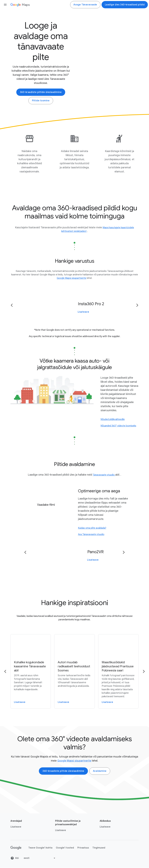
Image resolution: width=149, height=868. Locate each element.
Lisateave (83, 312)
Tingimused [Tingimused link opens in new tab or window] (99, 848)
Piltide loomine (41, 101)
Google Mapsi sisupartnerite (74, 761)
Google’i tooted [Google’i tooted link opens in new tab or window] (65, 848)
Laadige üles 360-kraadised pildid (125, 5)
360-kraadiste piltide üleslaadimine (41, 92)
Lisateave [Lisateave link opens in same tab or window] (61, 830)
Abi (15, 858)
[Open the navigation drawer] (5, 5)
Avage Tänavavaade (85, 5)
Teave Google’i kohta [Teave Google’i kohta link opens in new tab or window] (40, 848)
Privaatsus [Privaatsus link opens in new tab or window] (83, 848)
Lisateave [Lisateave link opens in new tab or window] (16, 827)
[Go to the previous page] (12, 305)
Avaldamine (100, 771)
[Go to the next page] (137, 305)
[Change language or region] (40, 858)
